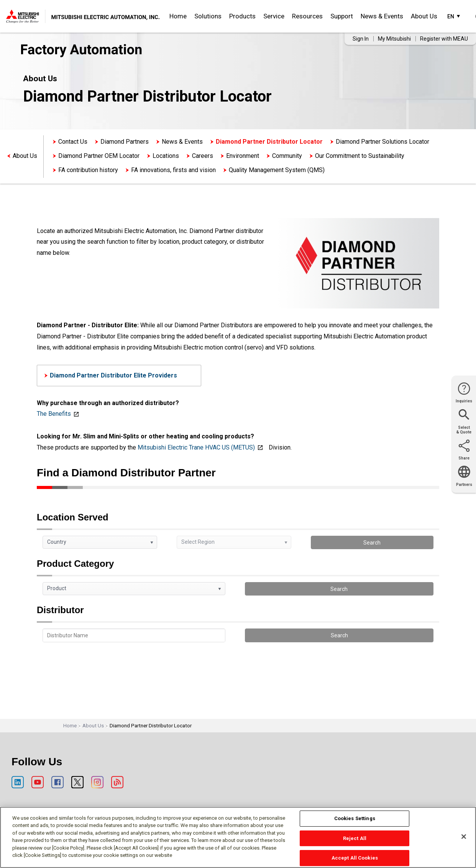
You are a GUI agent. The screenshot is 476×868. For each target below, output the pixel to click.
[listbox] (100, 542)
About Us (424, 16)
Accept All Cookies (355, 858)
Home (178, 16)
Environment (243, 156)
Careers (203, 156)
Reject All (355, 838)
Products (242, 16)
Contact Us (73, 142)
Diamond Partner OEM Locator (99, 156)
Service (274, 16)
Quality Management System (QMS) (277, 170)
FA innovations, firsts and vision (173, 170)
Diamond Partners (125, 142)
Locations (166, 156)
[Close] (464, 837)
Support (342, 16)
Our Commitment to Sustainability (360, 156)
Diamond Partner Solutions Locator (382, 142)
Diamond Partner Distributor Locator (269, 142)
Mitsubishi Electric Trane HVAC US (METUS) (196, 447)
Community (287, 156)
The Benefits (54, 414)
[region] (238, 837)
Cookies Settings (355, 818)
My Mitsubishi (394, 39)
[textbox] (134, 635)
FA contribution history (88, 170)
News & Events (382, 16)
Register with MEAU (444, 39)
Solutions (208, 16)
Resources (307, 16)
